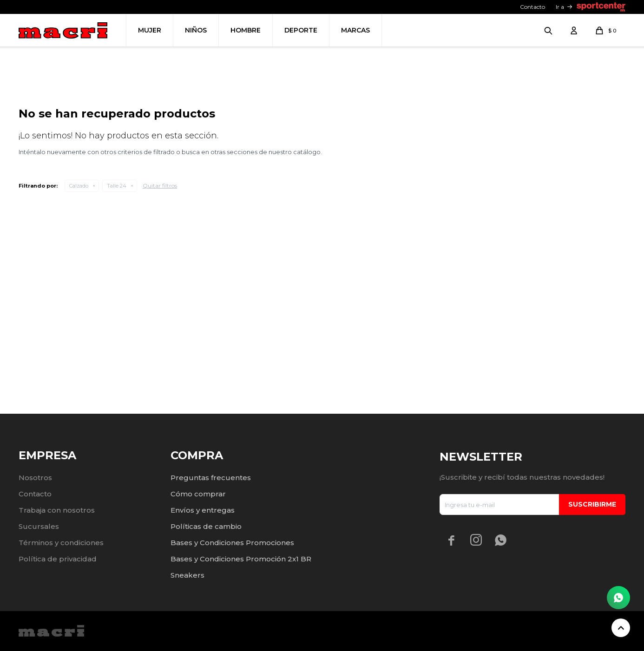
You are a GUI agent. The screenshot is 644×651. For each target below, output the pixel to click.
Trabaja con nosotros (57, 510)
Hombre (246, 30)
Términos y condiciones (61, 543)
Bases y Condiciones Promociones (232, 543)
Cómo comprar (198, 494)
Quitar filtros (160, 312)
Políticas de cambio (206, 526)
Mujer (150, 30)
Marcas (355, 30)
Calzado (79, 312)
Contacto (532, 7)
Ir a (560, 7)
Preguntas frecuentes (211, 478)
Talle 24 (117, 312)
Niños (196, 30)
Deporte (301, 30)
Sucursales (39, 526)
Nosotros (35, 478)
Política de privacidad (58, 559)
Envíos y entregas (203, 510)
